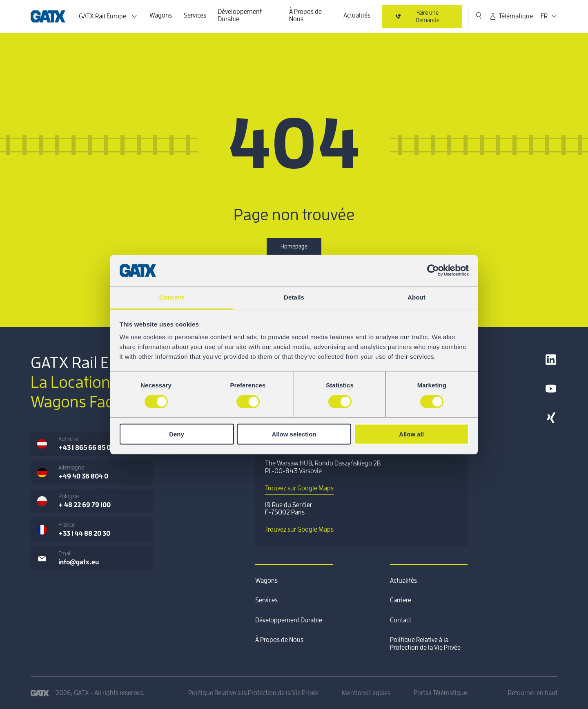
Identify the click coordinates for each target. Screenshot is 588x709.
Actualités (357, 16)
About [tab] (416, 297)
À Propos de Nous (305, 16)
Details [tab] (294, 297)
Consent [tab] (172, 297)
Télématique (511, 16)
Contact (401, 620)
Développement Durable (240, 16)
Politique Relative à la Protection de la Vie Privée (425, 644)
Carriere (401, 600)
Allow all (411, 434)
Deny (177, 434)
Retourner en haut (533, 693)
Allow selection (294, 434)
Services (195, 16)
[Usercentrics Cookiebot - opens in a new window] (433, 271)
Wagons (161, 16)
